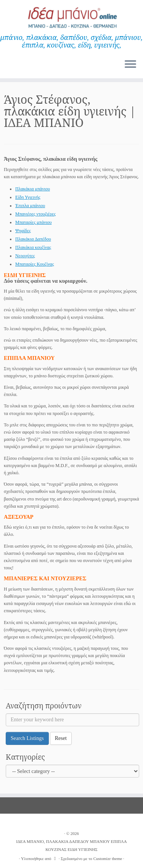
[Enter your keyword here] (72, 720)
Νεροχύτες (25, 256)
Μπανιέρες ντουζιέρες (35, 214)
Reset (61, 738)
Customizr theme (108, 858)
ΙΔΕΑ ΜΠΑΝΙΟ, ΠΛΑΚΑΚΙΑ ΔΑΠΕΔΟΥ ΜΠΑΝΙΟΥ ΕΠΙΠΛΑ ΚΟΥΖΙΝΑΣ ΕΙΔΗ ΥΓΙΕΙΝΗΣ (71, 845)
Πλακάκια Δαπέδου (33, 239)
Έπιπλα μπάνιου (30, 206)
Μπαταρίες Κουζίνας (35, 264)
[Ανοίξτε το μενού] (130, 65)
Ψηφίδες (23, 231)
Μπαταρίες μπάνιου (34, 222)
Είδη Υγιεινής (28, 197)
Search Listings (27, 738)
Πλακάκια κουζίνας (33, 247)
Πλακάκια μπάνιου (33, 189)
